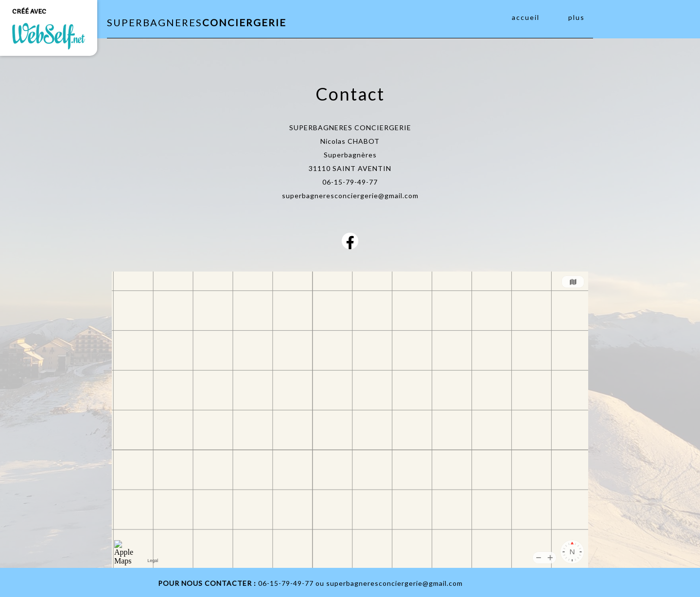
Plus (577, 17)
